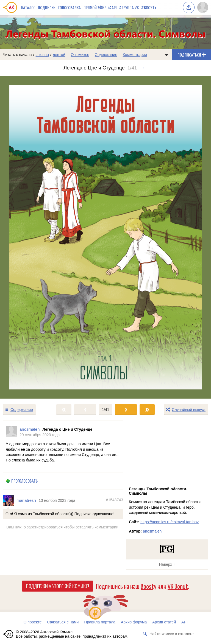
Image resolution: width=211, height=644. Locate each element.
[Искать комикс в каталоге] (145, 634)
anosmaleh (152, 531)
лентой (59, 55)
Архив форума (134, 622)
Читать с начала (17, 55)
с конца (42, 55)
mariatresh (26, 500)
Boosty (150, 7)
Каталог (28, 7)
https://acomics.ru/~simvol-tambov (170, 522)
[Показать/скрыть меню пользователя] (203, 7)
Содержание (106, 55)
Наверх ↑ (167, 564)
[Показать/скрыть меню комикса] (166, 55)
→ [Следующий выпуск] (142, 68)
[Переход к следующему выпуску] (105, 237)
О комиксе (80, 55)
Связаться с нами (63, 622)
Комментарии (135, 55)
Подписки (47, 7)
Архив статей (164, 622)
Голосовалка (70, 7)
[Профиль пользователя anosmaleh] (11, 432)
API (114, 7)
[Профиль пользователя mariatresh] (10, 500)
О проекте (32, 622)
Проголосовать (24, 481)
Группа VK (130, 7)
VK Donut (178, 586)
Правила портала (100, 622)
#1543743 (115, 500)
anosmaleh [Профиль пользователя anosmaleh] (30, 429)
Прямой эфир (95, 7)
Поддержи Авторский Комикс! (58, 586)
